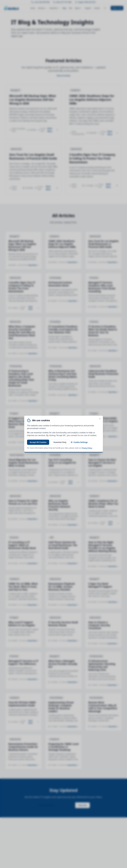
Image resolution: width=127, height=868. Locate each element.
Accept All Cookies (38, 442)
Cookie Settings (79, 442)
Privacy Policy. (87, 448)
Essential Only (60, 442)
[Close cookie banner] (100, 419)
